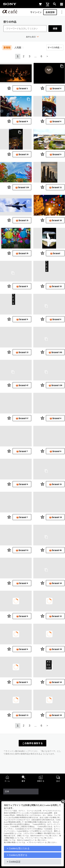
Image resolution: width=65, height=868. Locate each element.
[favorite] (40, 4)
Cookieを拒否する (18, 855)
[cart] (47, 4)
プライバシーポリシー (36, 842)
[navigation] (62, 4)
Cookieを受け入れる (19, 848)
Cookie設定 (15, 862)
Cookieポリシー (29, 840)
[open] (55, 4)
